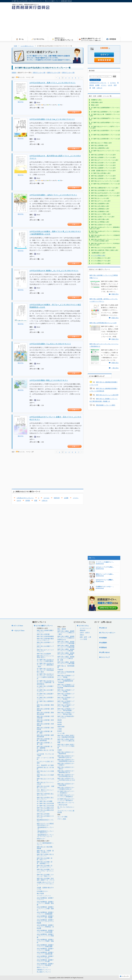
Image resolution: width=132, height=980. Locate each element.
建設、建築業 (62, 629)
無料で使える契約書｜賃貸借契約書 (45, 721)
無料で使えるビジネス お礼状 (45, 780)
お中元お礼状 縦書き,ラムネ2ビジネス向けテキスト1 (50, 344)
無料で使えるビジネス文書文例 (45, 772)
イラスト (76, 498)
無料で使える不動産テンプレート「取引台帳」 (66, 706)
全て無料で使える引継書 (45, 801)
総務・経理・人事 (85, 637)
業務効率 (83, 630)
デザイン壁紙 (62, 819)
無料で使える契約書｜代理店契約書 (45, 717)
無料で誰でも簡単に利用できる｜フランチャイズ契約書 (66, 746)
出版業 (60, 750)
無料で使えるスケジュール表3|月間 (107, 395)
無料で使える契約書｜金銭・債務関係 (45, 747)
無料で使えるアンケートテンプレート (45, 651)
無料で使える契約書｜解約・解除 (45, 732)
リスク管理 (83, 639)
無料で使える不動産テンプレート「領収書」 (66, 676)
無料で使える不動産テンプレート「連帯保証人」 (66, 702)
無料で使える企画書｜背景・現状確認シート (45, 863)
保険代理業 (61, 727)
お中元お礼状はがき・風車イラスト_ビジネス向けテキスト (53, 83)
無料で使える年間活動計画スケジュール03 (103, 323)
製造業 (60, 725)
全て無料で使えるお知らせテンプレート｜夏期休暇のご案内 (45, 665)
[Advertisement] (100, 20)
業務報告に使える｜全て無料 (45, 751)
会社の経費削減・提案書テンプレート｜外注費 (45, 961)
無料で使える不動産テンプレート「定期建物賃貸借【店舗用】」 (66, 681)
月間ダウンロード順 (39, 73)
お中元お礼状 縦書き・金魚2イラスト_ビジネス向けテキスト (53, 195)
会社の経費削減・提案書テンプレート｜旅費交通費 (45, 946)
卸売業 (60, 722)
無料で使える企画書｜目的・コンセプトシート (45, 866)
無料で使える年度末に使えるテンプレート (45, 798)
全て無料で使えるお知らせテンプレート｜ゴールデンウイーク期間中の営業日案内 (45, 676)
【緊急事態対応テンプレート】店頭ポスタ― (45, 832)
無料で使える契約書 (43, 634)
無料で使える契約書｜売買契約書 (45, 725)
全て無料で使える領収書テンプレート (45, 698)
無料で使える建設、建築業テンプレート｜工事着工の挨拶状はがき (66, 638)
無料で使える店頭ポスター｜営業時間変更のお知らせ (66, 760)
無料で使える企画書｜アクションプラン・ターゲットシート (45, 871)
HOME (16, 46)
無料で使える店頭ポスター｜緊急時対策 (66, 753)
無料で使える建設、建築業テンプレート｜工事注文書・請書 (66, 658)
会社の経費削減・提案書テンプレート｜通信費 (45, 949)
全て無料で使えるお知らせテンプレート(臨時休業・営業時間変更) (45, 682)
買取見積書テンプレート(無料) (106, 405)
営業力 (82, 635)
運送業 (60, 720)
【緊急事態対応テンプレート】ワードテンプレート (45, 836)
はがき (19, 500)
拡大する (21, 102)
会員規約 (104, 643)
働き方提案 (40, 893)
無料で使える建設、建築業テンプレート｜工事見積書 (66, 643)
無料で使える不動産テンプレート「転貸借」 (66, 698)
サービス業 (61, 733)
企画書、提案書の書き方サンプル (45, 888)
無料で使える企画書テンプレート (45, 647)
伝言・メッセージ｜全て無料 (45, 758)
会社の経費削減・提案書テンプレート (45, 899)
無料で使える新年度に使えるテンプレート (45, 795)
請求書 (28, 500)
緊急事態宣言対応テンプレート (45, 821)
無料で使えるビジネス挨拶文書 (45, 776)
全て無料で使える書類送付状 (45, 702)
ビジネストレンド (85, 628)
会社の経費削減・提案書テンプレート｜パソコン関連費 (45, 936)
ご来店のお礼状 (62, 805)
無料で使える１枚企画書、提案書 (45, 848)
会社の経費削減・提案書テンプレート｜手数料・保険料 (45, 941)
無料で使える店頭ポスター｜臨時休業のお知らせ (66, 757)
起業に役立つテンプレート (66, 803)
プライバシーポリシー (108, 633)
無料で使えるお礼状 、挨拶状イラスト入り (45, 787)
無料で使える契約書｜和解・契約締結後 (45, 740)
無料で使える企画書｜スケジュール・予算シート (45, 875)
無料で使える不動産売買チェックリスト (66, 717)
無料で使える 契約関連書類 (66, 667)
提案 (36, 500)
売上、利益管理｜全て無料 (45, 765)
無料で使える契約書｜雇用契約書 (45, 710)
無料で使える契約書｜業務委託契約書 (45, 713)
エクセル (46, 498)
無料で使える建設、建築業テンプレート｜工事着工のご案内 (66, 633)
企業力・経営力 (85, 633)
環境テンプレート (42, 967)
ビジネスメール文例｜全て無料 (45, 762)
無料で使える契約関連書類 (45, 636)
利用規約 (104, 638)
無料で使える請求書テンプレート (45, 643)
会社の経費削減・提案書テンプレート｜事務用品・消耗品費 (45, 927)
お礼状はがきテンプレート (25, 498)
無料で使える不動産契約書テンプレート (66, 673)
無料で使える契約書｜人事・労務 (45, 743)
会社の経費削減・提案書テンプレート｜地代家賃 (45, 965)
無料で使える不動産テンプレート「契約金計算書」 (66, 713)
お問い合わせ (105, 652)
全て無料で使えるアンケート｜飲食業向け (66, 792)
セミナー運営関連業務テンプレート (45, 844)
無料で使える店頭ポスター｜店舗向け (66, 764)
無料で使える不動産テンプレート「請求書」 (66, 691)
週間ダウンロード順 (54, 73)
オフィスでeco (18, 626)
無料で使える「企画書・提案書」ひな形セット (45, 851)
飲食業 (60, 731)
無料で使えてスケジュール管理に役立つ (45, 657)
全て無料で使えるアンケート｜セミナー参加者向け (66, 800)
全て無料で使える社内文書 (45, 803)
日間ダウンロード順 (68, 73)
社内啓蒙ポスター (42, 891)
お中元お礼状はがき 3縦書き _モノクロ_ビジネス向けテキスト (54, 271)
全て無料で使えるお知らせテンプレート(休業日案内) (45, 660)
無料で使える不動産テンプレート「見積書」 (66, 694)
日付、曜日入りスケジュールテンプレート (45, 791)
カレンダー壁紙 (62, 817)
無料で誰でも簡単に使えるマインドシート (45, 855)
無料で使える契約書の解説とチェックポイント (45, 639)
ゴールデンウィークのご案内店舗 (66, 812)
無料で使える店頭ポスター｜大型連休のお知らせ (66, 788)
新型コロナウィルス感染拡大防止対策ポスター (45, 824)
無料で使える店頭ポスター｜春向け (66, 768)
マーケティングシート (44, 896)
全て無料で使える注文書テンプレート (45, 691)
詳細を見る (115, 294)
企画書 (66, 498)
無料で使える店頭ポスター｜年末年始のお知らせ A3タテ (66, 780)
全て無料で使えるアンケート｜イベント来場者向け (66, 796)
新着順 (14, 73)
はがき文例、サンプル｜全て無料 (45, 755)
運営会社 (104, 648)
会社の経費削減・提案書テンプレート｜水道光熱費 (45, 931)
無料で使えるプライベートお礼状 (45, 783)
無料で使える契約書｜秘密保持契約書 (45, 736)
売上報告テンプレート (44, 972)
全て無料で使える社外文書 (45, 806)
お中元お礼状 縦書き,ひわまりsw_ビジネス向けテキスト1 (52, 119)
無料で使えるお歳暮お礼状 (45, 808)
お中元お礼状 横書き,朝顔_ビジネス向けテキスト (49, 380)
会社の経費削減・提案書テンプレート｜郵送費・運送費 (45, 903)
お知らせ (45, 500)
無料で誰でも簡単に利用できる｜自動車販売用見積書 (66, 736)
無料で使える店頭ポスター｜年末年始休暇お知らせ (66, 776)
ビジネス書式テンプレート (27, 46)
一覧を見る (115, 368)
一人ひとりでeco (19, 631)
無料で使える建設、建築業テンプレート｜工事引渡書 (66, 663)
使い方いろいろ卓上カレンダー (66, 808)
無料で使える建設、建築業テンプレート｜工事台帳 (66, 650)
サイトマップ (105, 657)
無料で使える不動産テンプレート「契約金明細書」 (66, 710)
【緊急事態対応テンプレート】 (45, 828)
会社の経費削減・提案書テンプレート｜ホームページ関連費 (45, 921)
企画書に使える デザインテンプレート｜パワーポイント (45, 884)
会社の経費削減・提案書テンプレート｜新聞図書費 (45, 913)
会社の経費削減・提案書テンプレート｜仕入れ (45, 957)
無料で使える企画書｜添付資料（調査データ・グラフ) (45, 879)
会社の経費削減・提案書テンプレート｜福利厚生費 (45, 953)
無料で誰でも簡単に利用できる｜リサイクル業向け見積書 (66, 741)
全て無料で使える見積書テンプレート (45, 687)
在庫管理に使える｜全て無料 (45, 768)
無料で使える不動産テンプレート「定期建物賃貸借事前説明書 (66, 686)
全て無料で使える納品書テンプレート (45, 694)
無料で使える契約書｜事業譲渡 (45, 706)
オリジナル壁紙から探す (98, 255)
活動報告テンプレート (44, 970)
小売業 (60, 729)
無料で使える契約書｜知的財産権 (45, 728)
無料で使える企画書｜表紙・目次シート (45, 859)
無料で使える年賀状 (43, 814)
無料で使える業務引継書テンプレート (45, 631)
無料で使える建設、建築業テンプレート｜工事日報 (66, 654)
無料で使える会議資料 (44, 654)
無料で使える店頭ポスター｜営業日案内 (66, 785)
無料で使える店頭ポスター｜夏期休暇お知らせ (66, 772)
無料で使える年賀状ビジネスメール (45, 817)
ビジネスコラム (84, 626)
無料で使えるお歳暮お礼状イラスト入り (45, 811)
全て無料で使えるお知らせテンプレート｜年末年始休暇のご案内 (45, 670)
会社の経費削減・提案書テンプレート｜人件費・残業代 (45, 909)
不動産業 (60, 670)
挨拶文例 (57, 498)
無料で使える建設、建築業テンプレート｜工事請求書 (66, 646)
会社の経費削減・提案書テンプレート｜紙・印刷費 (45, 917)
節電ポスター (41, 839)
